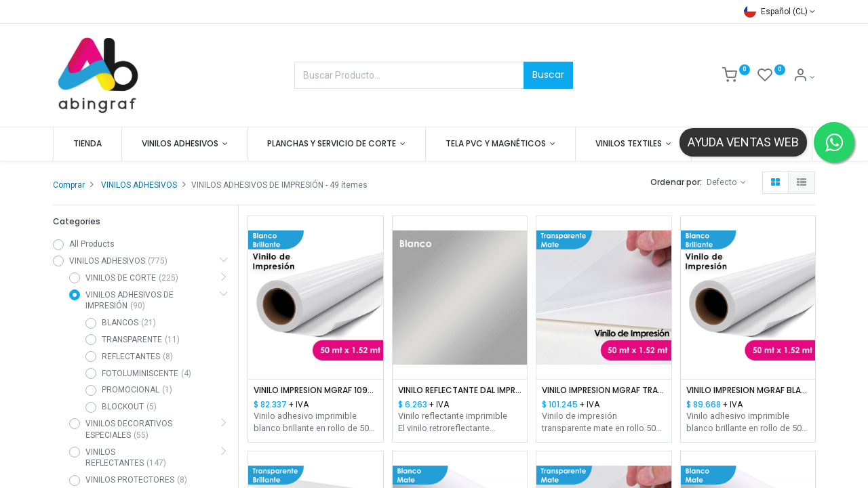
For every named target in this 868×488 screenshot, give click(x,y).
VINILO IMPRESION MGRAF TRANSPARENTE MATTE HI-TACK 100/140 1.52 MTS (604, 390)
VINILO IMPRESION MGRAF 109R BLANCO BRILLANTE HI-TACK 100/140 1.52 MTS (315, 390)
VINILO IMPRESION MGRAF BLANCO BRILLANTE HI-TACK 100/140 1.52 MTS (748, 390)
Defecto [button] (723, 182)
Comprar (69, 185)
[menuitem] (87, 144)
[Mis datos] (804, 77)
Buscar (548, 75)
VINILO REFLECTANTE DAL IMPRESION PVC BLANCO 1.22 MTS (460, 390)
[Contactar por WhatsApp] (834, 142)
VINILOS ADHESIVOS (139, 185)
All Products (92, 244)
